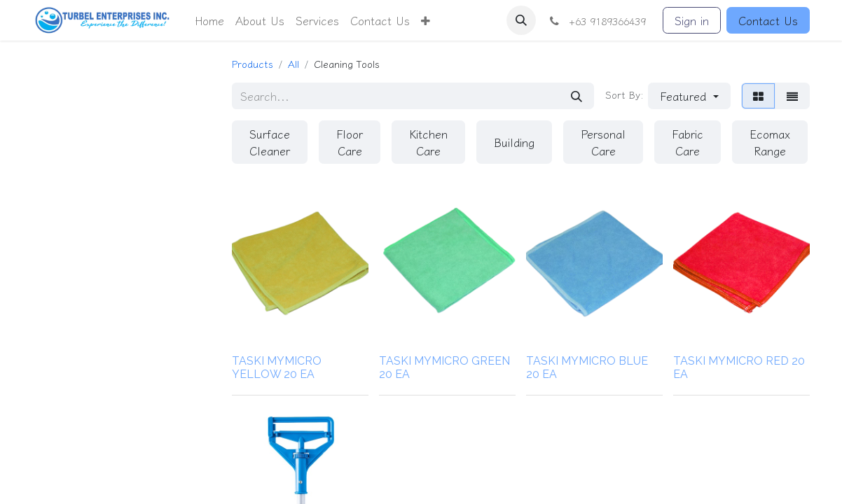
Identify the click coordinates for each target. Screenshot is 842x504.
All (294, 64)
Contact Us (768, 20)
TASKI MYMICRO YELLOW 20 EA (277, 367)
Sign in (692, 20)
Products (253, 64)
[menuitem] (209, 20)
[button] (426, 20)
